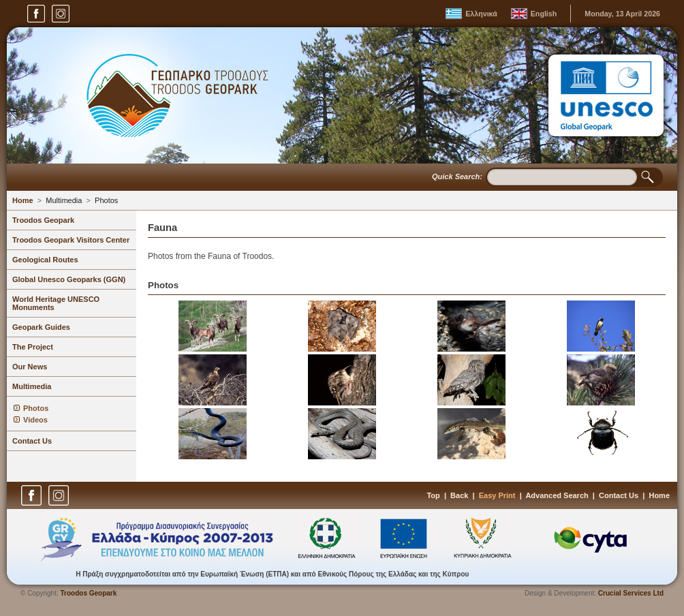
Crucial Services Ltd (631, 593)
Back (459, 495)
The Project (33, 347)
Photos (106, 200)
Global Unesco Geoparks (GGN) (69, 279)
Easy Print (497, 495)
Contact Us (32, 441)
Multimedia (64, 200)
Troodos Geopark (43, 220)
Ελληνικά (481, 14)
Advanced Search (557, 495)
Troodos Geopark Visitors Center (71, 240)
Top (433, 495)
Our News (30, 367)
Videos (35, 420)
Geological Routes (45, 260)
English (544, 14)
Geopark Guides (41, 327)
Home (23, 200)
